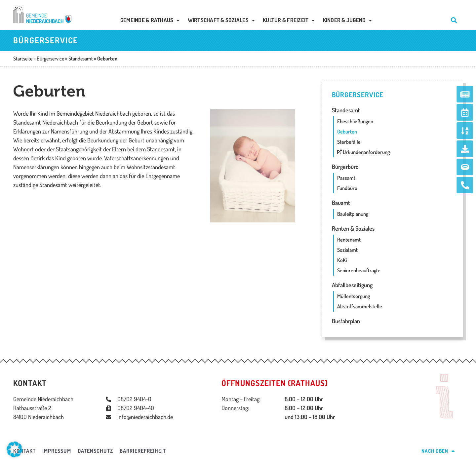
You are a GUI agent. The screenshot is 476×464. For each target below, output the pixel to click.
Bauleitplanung (353, 214)
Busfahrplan (346, 321)
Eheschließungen (355, 121)
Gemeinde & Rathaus (150, 20)
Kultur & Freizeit (289, 20)
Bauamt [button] (341, 203)
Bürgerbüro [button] (345, 167)
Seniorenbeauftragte (359, 270)
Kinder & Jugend (348, 20)
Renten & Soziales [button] (353, 228)
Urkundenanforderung (363, 152)
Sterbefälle (349, 142)
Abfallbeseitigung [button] (352, 285)
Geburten (347, 132)
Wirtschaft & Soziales (221, 20)
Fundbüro (347, 188)
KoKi (342, 260)
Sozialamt (347, 250)
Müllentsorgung (354, 296)
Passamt (346, 178)
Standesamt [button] (346, 110)
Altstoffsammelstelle (360, 306)
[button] (15, 449)
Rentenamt (349, 240)
